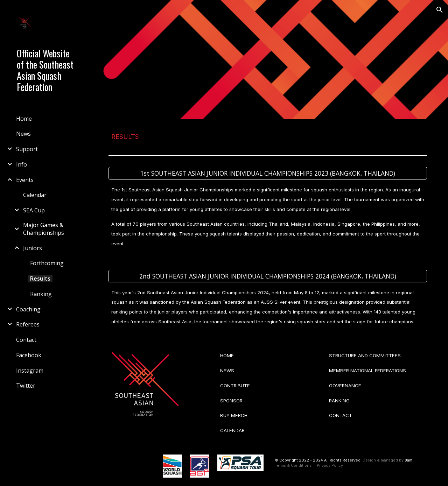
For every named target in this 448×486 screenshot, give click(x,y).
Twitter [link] (26, 386)
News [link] (23, 134)
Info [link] (22, 164)
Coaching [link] (28, 309)
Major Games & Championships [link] (44, 229)
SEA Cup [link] (34, 210)
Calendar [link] (35, 195)
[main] (268, 136)
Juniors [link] (33, 248)
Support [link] (27, 149)
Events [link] (25, 180)
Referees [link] (28, 324)
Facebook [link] (29, 355)
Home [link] (24, 119)
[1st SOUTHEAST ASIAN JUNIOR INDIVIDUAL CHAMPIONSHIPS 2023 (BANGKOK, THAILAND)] (268, 173)
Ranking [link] (41, 294)
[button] (440, 10)
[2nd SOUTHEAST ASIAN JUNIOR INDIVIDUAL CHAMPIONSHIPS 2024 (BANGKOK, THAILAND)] (268, 276)
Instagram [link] (30, 371)
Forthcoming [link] (47, 263)
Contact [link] (26, 340)
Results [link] (40, 279)
